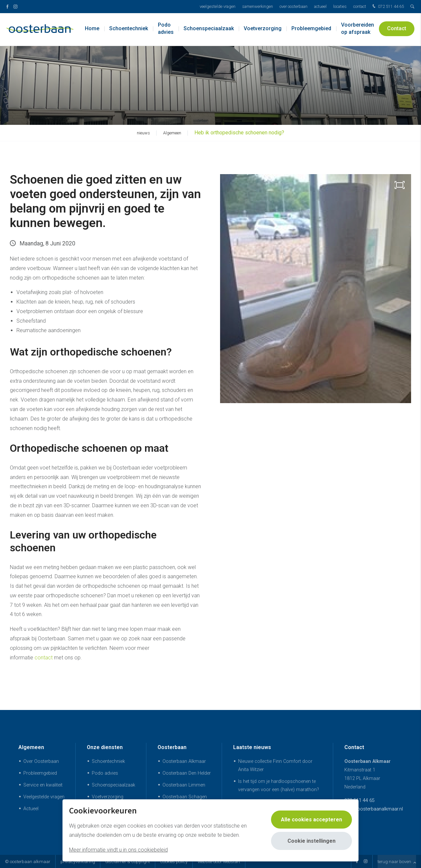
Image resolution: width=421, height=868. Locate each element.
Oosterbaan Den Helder (187, 773)
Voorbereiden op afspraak (358, 29)
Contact (360, 6)
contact (44, 658)
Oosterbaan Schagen (185, 797)
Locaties (340, 6)
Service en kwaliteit (43, 785)
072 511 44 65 (387, 7)
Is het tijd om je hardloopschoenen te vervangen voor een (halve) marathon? (279, 786)
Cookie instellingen (311, 841)
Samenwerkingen (258, 6)
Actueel (320, 6)
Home (92, 29)
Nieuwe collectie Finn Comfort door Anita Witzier (275, 765)
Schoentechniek (129, 29)
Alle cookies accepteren (311, 820)
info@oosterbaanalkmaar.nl (374, 809)
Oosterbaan (172, 747)
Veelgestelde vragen (218, 6)
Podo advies (166, 29)
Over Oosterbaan (294, 6)
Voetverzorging (263, 29)
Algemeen (31, 747)
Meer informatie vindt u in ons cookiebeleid (118, 850)
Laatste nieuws (252, 747)
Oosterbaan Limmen (184, 785)
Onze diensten (105, 747)
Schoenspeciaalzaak (209, 29)
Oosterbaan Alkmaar (184, 761)
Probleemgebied (311, 29)
